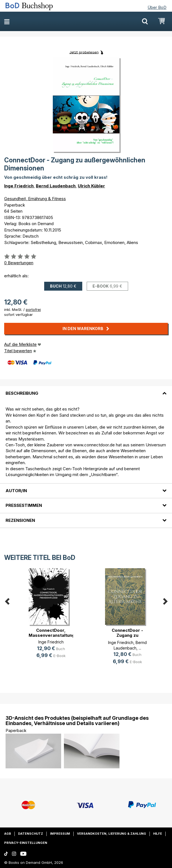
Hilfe (158, 834)
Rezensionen (20, 520)
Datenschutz (31, 834)
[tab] (86, 390)
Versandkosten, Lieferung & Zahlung (112, 834)
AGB (8, 834)
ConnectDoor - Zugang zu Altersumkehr (127, 635)
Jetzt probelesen (84, 52)
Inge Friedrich (19, 186)
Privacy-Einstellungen (26, 843)
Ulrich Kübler (91, 186)
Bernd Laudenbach (56, 186)
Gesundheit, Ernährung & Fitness (35, 199)
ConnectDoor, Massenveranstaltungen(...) (57, 633)
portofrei (33, 310)
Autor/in (16, 491)
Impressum (60, 834)
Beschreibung (22, 393)
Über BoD (157, 7)
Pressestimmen (24, 505)
